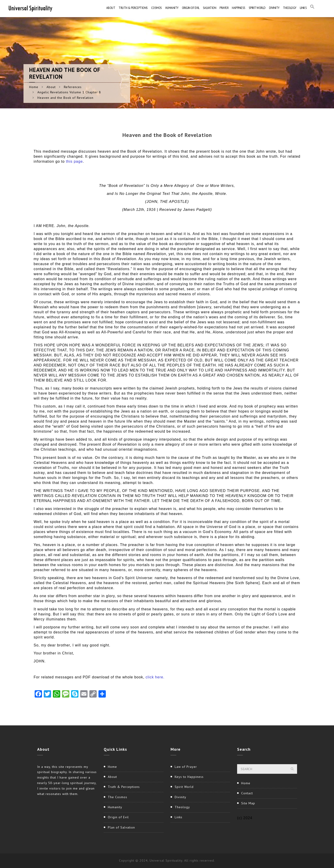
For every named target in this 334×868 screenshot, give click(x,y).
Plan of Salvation (121, 827)
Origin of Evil (191, 8)
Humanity (172, 8)
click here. (155, 677)
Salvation (210, 8)
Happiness (239, 8)
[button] (312, 8)
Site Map (248, 803)
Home (34, 87)
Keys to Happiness (189, 777)
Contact (247, 793)
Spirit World (257, 8)
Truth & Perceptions (133, 8)
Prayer (224, 8)
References (73, 87)
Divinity (274, 8)
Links (303, 8)
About (111, 8)
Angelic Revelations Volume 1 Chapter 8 (69, 92)
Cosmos (157, 8)
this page (74, 161)
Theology (290, 8)
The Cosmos (118, 797)
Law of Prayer (186, 767)
